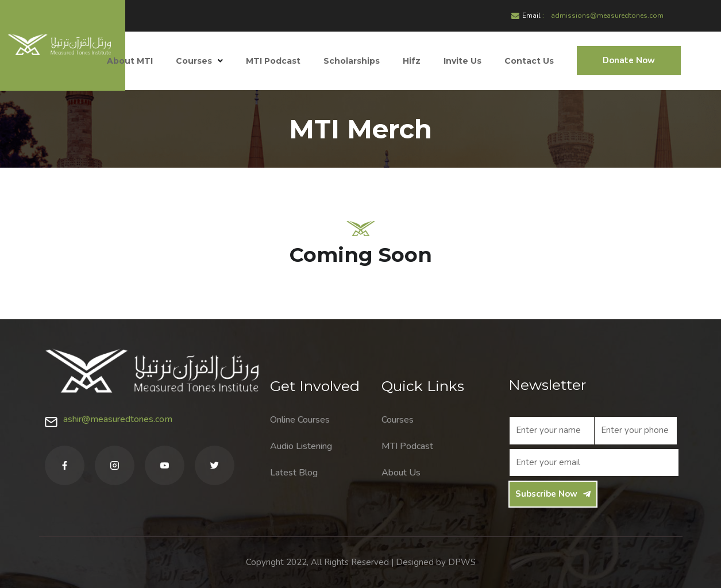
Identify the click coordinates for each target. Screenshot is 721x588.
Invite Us (462, 61)
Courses (199, 61)
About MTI (130, 61)
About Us (401, 473)
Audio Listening (301, 446)
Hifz (412, 61)
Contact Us (529, 61)
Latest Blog (294, 473)
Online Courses (300, 420)
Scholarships (352, 61)
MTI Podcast (273, 61)
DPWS (462, 562)
